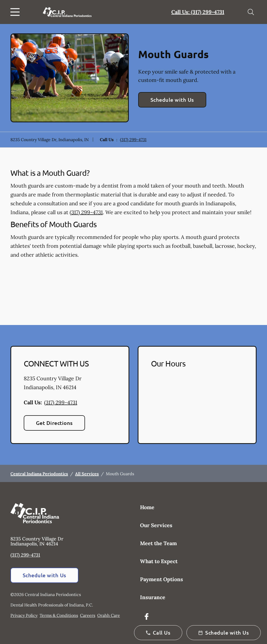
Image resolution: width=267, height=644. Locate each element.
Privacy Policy (24, 615)
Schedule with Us (172, 100)
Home (147, 507)
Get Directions (54, 423)
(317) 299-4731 (133, 140)
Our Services (156, 525)
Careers (88, 615)
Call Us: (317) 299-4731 (198, 12)
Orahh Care (109, 615)
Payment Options (162, 579)
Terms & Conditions (59, 615)
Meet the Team (158, 543)
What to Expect (159, 561)
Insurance (153, 597)
